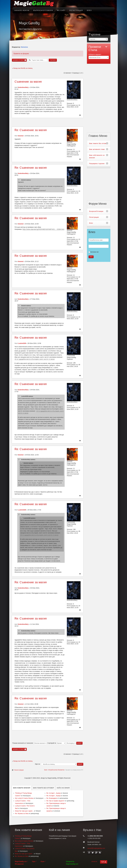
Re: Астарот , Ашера (53, 793)
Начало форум (19, 770)
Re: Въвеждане (52, 798)
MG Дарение (19, 864)
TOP (103, 862)
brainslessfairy (23, 87)
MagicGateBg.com (21, 862)
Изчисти (94, 861)
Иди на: (38, 764)
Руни (43, 862)
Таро (34, 862)
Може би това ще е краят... (24, 811)
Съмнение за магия (31, 130)
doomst (21, 136)
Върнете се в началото (80, 115)
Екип (46, 770)
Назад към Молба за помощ (23, 68)
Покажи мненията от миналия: (30, 743)
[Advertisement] (48, 122)
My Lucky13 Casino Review (24, 798)
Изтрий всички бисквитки (56, 770)
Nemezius (24, 47)
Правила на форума (21, 53)
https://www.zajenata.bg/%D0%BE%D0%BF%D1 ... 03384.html (43, 229)
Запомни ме (94, 252)
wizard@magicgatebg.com (96, 848)
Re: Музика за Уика (22, 813)
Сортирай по (56, 743)
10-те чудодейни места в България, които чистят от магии (35, 359)
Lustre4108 (22, 343)
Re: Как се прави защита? (55, 801)
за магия (28, 82)
